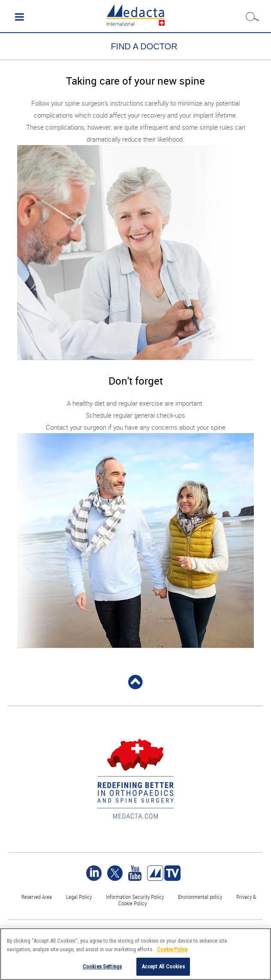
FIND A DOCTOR (144, 46)
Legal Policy (79, 897)
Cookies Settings (102, 966)
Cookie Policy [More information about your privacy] (172, 949)
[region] (135, 954)
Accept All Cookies (163, 966)
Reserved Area (37, 897)
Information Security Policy (135, 897)
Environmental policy (200, 897)
